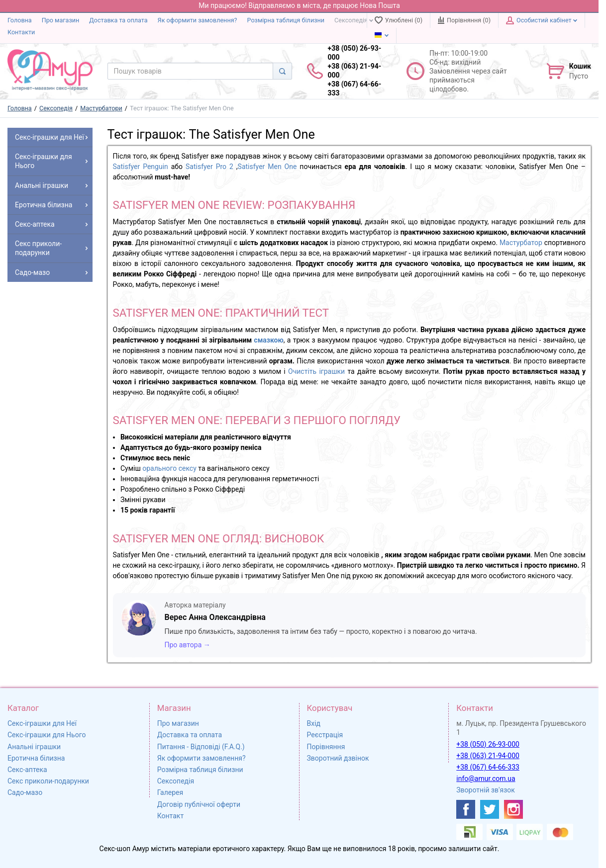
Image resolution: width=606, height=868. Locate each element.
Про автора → (188, 645)
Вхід (314, 723)
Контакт (170, 816)
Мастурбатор (521, 243)
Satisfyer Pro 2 (209, 167)
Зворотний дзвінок (338, 758)
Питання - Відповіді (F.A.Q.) (201, 747)
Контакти (21, 32)
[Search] (282, 71)
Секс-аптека (27, 770)
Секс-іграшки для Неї (42, 723)
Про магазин (61, 20)
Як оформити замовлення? (198, 20)
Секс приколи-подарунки (48, 781)
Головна (20, 20)
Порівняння (326, 747)
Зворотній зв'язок (486, 790)
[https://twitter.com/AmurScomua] (490, 809)
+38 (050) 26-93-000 (488, 744)
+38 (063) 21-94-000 (488, 756)
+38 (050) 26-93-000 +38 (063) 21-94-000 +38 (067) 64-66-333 (355, 71)
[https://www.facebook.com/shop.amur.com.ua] (466, 809)
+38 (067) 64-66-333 (488, 767)
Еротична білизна (36, 758)
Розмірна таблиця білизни (286, 20)
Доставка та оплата (118, 20)
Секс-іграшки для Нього (47, 735)
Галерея (170, 792)
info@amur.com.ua (486, 779)
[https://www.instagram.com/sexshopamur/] (513, 809)
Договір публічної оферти (199, 804)
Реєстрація (325, 735)
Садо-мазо (25, 792)
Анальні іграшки (34, 747)
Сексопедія (354, 20)
